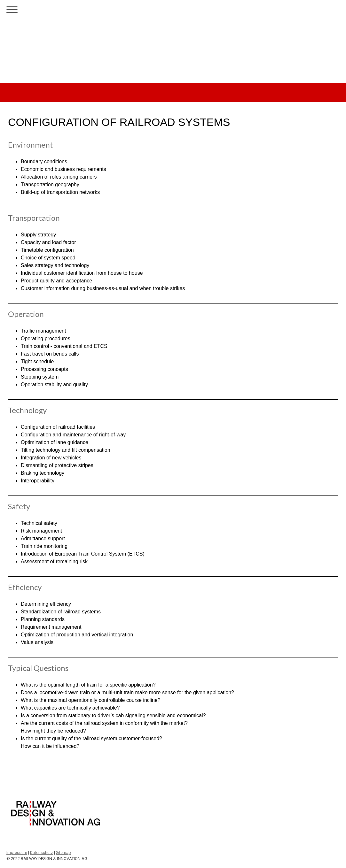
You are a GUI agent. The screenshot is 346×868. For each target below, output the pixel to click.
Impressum (17, 853)
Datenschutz (42, 853)
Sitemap (63, 853)
